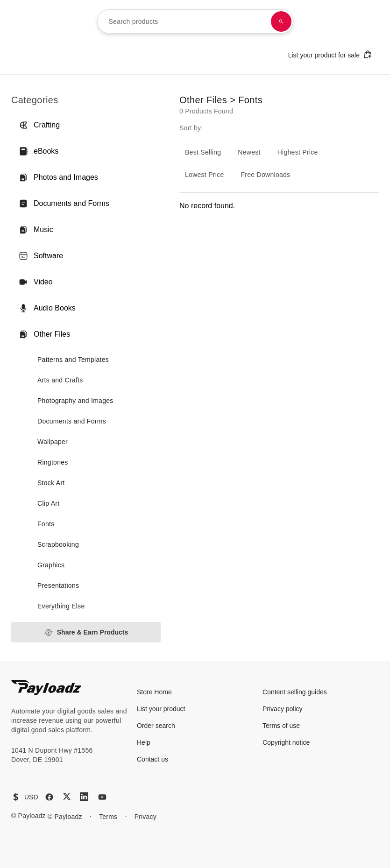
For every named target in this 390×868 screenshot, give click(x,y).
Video (36, 282)
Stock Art (51, 483)
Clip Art (48, 503)
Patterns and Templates (73, 360)
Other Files (44, 334)
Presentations (58, 586)
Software (41, 256)
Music (36, 230)
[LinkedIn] (84, 797)
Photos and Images (58, 177)
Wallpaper (53, 442)
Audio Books (47, 308)
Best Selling (203, 152)
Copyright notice (286, 742)
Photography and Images (75, 401)
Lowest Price (205, 175)
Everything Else (61, 606)
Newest (249, 152)
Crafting (39, 125)
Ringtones (53, 462)
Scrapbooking (58, 544)
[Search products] (281, 21)
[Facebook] (49, 797)
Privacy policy (283, 709)
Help (144, 742)
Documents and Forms (64, 204)
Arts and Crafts (60, 380)
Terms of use (281, 726)
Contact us (152, 759)
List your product (161, 709)
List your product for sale (330, 54)
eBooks (39, 151)
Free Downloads (266, 175)
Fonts (46, 524)
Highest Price (298, 152)
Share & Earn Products (86, 632)
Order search (156, 726)
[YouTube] (102, 797)
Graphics (51, 565)
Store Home (154, 692)
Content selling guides (295, 692)
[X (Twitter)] (67, 796)
